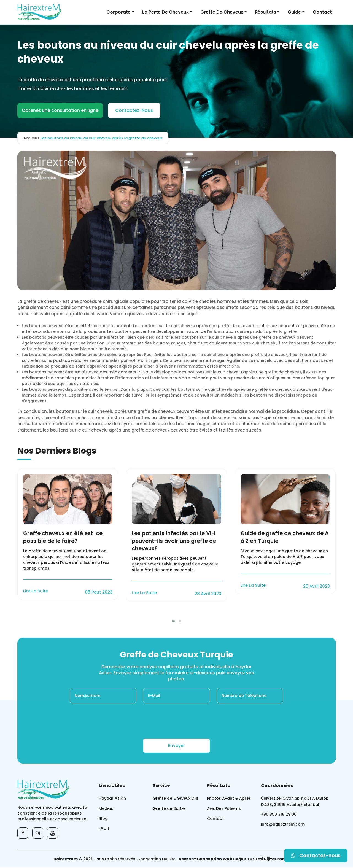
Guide (294, 12)
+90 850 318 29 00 (279, 815)
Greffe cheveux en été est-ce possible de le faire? (65, 537)
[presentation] (177, 722)
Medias (106, 809)
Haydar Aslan (112, 799)
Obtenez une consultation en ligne (60, 110)
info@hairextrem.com (283, 825)
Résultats (266, 12)
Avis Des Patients (224, 809)
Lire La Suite (36, 591)
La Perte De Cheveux (165, 12)
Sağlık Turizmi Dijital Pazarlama (266, 859)
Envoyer (176, 746)
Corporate (118, 12)
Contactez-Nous (134, 110)
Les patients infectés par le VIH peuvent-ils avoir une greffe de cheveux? (176, 541)
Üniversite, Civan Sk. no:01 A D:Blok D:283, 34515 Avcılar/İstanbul (295, 802)
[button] (173, 622)
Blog (103, 819)
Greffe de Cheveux (222, 12)
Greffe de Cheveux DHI (175, 799)
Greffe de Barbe (169, 809)
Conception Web (215, 859)
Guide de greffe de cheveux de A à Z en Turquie (284, 537)
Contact (322, 12)
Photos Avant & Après (229, 799)
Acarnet (187, 859)
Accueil (31, 138)
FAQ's (104, 829)
